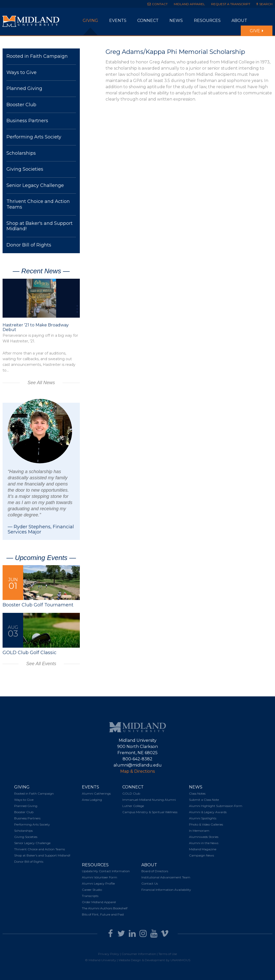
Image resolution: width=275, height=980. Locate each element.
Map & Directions (137, 771)
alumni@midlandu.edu (138, 765)
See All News (41, 383)
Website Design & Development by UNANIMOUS (154, 960)
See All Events (41, 664)
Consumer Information (139, 954)
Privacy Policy (109, 954)
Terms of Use (168, 954)
